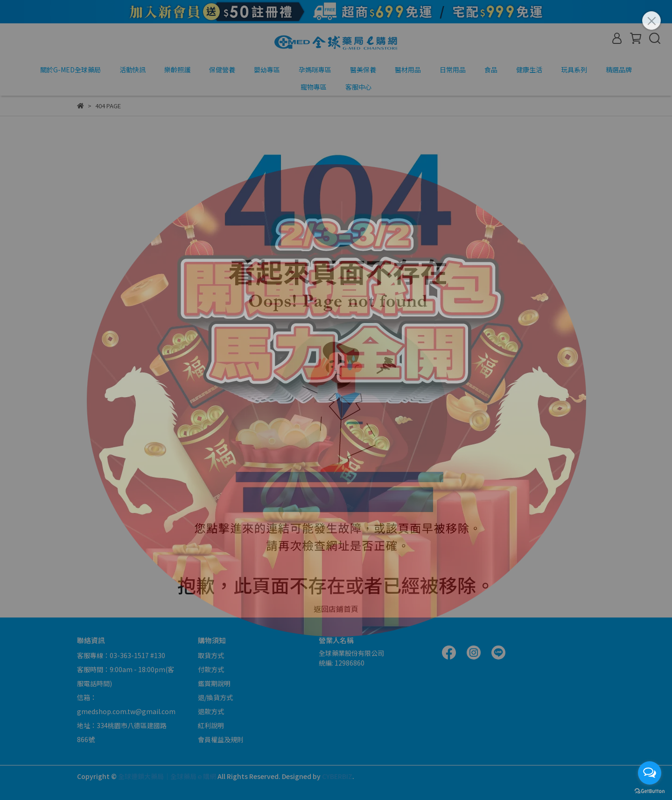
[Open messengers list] (650, 773)
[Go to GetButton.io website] (650, 791)
